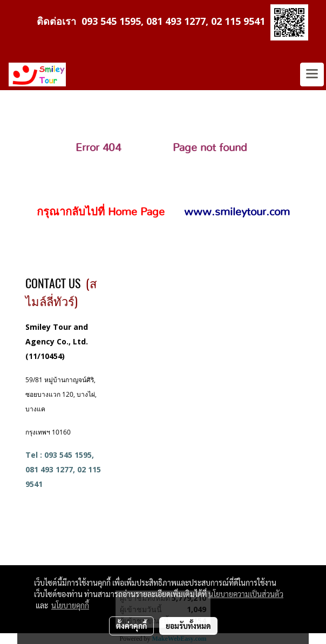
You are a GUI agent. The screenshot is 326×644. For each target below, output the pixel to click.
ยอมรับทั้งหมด (188, 626)
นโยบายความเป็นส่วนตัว (246, 594)
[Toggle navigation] (312, 74)
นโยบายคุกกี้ (70, 605)
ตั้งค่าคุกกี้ (131, 626)
